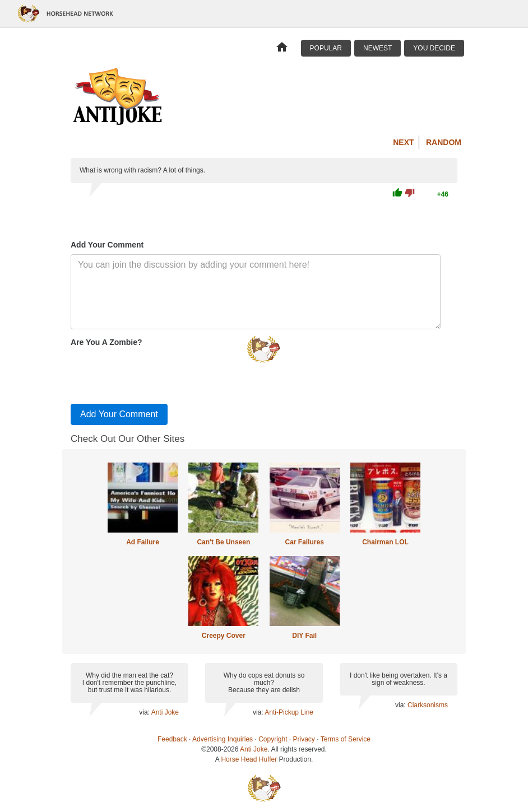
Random (444, 142)
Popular (326, 48)
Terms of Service (346, 739)
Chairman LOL (385, 542)
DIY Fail (304, 636)
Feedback (172, 739)
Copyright (273, 739)
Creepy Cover (224, 636)
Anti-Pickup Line (289, 712)
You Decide (434, 48)
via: (145, 712)
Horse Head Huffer (249, 759)
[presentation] (156, 373)
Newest (378, 48)
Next (403, 142)
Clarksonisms (428, 705)
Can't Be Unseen (223, 542)
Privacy (304, 739)
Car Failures (304, 542)
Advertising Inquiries (223, 739)
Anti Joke (165, 712)
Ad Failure (143, 542)
